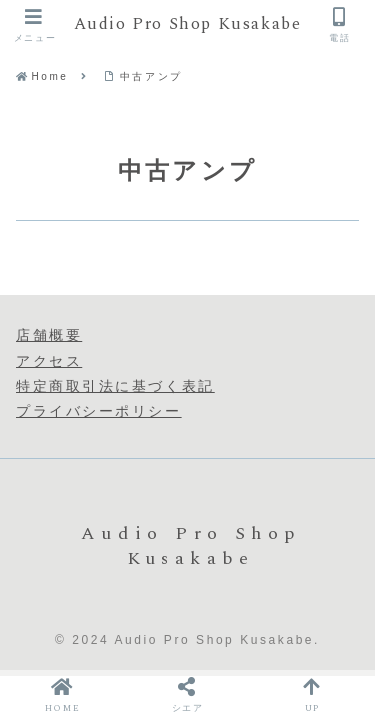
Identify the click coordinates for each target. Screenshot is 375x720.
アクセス (49, 361)
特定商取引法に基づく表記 (115, 386)
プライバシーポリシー (99, 411)
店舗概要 (49, 335)
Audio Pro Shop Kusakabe (188, 25)
